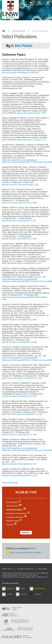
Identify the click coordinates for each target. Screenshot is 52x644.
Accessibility (43, 569)
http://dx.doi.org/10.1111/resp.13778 (31, 113)
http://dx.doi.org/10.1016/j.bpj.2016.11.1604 (19, 239)
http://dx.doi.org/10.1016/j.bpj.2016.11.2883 (19, 203)
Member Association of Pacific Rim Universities (25, 629)
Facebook (10, 589)
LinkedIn (10, 594)
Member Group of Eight (17, 608)
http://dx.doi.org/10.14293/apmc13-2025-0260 (20, 72)
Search (39, 3)
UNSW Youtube (40, 589)
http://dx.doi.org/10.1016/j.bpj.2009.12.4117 (19, 464)
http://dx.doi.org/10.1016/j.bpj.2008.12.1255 (19, 476)
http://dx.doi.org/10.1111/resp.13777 (31, 140)
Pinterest (24, 594)
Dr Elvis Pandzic (19, 31)
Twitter (23, 589)
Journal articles (14, 506)
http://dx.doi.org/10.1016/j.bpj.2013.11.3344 (19, 342)
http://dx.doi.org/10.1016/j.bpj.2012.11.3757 (19, 396)
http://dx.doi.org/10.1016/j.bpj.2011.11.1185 (24, 414)
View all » (26, 533)
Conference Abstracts (16, 517)
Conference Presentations (17, 513)
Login (31, 3)
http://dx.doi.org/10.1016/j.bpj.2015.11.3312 (24, 263)
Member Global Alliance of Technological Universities (20, 621)
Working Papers (13, 521)
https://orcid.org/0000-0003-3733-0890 (24, 553)
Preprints (11, 525)
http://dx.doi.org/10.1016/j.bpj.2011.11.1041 (19, 434)
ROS (33, 548)
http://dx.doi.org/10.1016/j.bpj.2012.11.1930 (24, 378)
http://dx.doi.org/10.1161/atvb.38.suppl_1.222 (20, 185)
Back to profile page (10, 483)
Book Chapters (13, 502)
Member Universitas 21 (14, 615)
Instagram (38, 594)
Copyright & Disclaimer (25, 569)
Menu (48, 3)
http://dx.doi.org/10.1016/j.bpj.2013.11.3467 (19, 320)
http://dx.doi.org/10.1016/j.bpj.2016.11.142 (19, 221)
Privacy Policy (7, 569)
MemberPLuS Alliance (28, 637)
